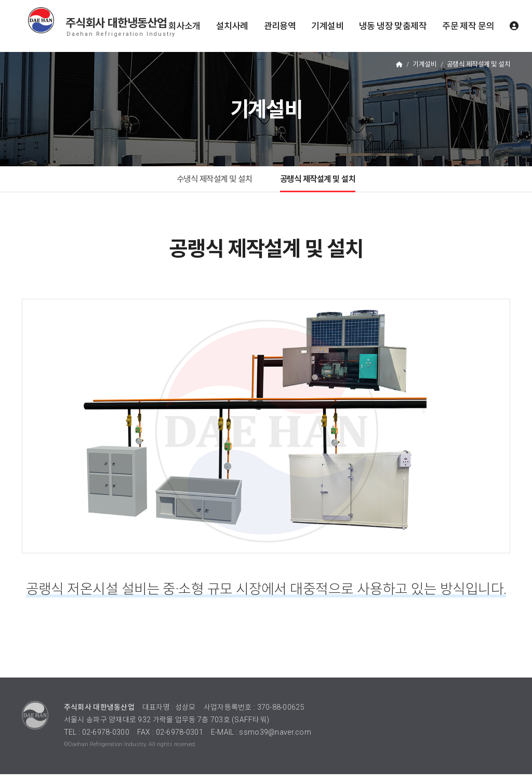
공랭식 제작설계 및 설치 (325, 183)
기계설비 (327, 26)
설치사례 (232, 26)
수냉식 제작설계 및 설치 (207, 183)
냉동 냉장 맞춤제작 (393, 26)
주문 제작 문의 (468, 26)
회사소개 (184, 26)
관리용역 (280, 26)
